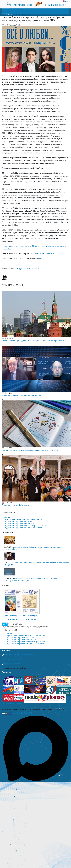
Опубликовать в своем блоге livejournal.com (24, 519)
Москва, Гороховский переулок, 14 (20, 655)
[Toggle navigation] (6, 11)
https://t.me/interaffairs (45, 254)
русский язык (24, 269)
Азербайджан (36, 269)
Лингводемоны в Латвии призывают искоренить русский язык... (31, 450)
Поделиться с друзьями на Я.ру (18, 521)
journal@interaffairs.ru (12, 659)
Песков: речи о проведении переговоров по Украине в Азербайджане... (34, 340)
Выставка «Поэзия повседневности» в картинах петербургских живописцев (30, 579)
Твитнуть (8, 517)
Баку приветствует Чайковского (16, 505)
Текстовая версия (13, 615)
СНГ (17, 269)
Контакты (6, 650)
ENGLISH (66, 1)
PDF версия (13, 619)
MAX (41, 259)
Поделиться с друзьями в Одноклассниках (23, 528)
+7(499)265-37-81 (12, 663)
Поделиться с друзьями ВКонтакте (19, 523)
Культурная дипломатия (24, 15)
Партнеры (6, 672)
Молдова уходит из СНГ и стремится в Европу (22, 395)
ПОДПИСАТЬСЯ (10, 630)
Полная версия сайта (11, 703)
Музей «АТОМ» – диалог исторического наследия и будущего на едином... (36, 564)
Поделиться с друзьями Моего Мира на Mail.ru (25, 525)
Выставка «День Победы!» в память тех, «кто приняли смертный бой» (33, 548)
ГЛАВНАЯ (9, 15)
